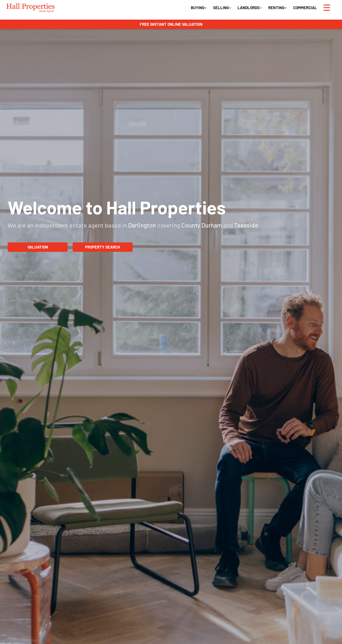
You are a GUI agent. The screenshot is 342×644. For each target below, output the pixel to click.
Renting (277, 8)
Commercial (305, 8)
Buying (199, 8)
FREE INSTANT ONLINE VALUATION (171, 24)
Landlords (250, 8)
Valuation (38, 247)
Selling (222, 8)
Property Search (103, 247)
